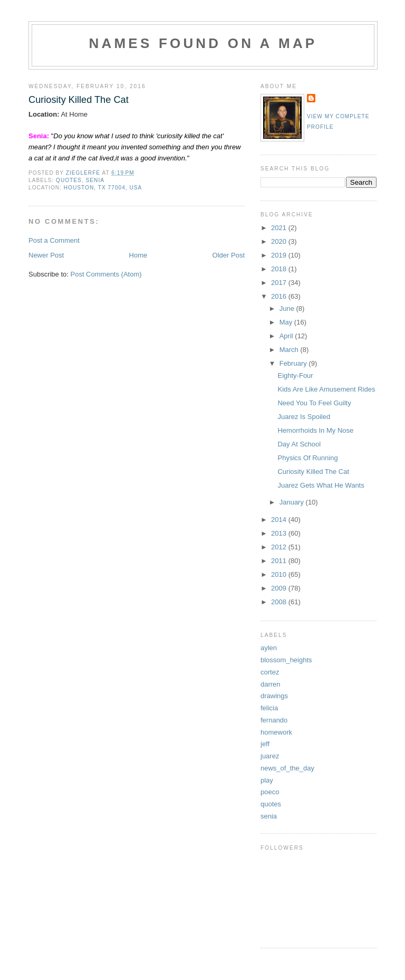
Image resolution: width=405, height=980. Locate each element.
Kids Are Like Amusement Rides (326, 389)
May (287, 322)
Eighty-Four (295, 375)
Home (138, 255)
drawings (274, 696)
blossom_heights (286, 660)
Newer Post (46, 255)
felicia (269, 708)
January (293, 502)
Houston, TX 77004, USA (103, 188)
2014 (280, 520)
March (290, 350)
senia (95, 180)
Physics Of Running (307, 458)
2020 (280, 241)
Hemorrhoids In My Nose (315, 430)
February (294, 363)
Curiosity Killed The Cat (313, 472)
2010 (280, 574)
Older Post (229, 255)
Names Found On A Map (203, 43)
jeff (265, 744)
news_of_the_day (287, 768)
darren (271, 684)
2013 (280, 533)
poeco (270, 792)
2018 (280, 269)
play (267, 780)
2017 (280, 283)
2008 (280, 602)
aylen (269, 648)
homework (276, 732)
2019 (280, 255)
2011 (280, 561)
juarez (270, 756)
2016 (280, 296)
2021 (280, 228)
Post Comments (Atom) (106, 274)
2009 (280, 588)
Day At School (299, 444)
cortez (270, 672)
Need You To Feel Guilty (314, 403)
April (287, 336)
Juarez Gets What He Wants (321, 485)
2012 (280, 547)
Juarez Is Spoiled (304, 417)
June (288, 308)
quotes (69, 180)
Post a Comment (54, 240)
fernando (274, 720)
